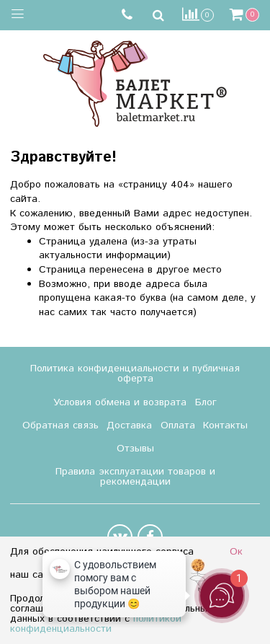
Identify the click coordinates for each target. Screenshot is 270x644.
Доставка (129, 425)
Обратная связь (60, 425)
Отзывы (135, 449)
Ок (236, 552)
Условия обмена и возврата (120, 402)
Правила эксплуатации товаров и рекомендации (135, 477)
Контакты (225, 425)
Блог (206, 402)
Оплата (178, 425)
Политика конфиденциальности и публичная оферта (135, 374)
